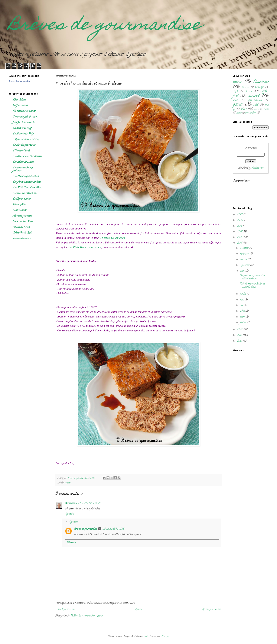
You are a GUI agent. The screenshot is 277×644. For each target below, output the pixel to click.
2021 (240, 215)
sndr (146, 637)
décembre (244, 248)
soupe (266, 109)
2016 (240, 237)
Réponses (73, 522)
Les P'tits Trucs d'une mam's (85, 247)
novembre (245, 254)
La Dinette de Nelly (23, 134)
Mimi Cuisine (19, 210)
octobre (244, 260)
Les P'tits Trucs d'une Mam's (27, 188)
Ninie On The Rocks (23, 222)
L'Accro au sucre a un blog (26, 140)
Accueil (138, 609)
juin (242, 300)
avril (243, 311)
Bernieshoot (71, 504)
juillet (243, 294)
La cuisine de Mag (22, 128)
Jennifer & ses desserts (23, 123)
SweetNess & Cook (22, 233)
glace (235, 100)
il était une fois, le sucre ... (25, 117)
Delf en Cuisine (20, 106)
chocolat (249, 92)
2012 (240, 341)
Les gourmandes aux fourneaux (23, 169)
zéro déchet (250, 113)
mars (243, 317)
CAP (235, 92)
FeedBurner (257, 168)
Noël (256, 105)
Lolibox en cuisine (21, 199)
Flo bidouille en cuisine (24, 111)
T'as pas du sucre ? (22, 239)
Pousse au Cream (21, 227)
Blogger (165, 637)
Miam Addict (19, 205)
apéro (237, 82)
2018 (240, 226)
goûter (238, 105)
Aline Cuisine (19, 100)
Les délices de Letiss (23, 162)
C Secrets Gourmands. (112, 238)
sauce (256, 109)
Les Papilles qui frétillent (26, 176)
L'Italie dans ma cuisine (25, 193)
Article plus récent (66, 609)
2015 (240, 243)
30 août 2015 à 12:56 (113, 529)
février (243, 323)
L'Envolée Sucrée (21, 151)
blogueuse (261, 82)
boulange (259, 87)
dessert (254, 96)
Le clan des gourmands (24, 145)
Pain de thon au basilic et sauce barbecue (252, 285)
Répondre (69, 514)
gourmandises (255, 100)
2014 (240, 330)
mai (242, 306)
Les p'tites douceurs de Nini (26, 182)
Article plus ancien (211, 609)
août (243, 271)
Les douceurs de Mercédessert (27, 156)
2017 (240, 232)
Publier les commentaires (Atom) (86, 616)
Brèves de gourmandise (105, 26)
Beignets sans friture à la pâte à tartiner (252, 277)
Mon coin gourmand (22, 216)
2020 (240, 220)
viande (239, 113)
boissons (245, 87)
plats (68, 483)
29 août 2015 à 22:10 (89, 504)
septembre (245, 265)
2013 (240, 335)
